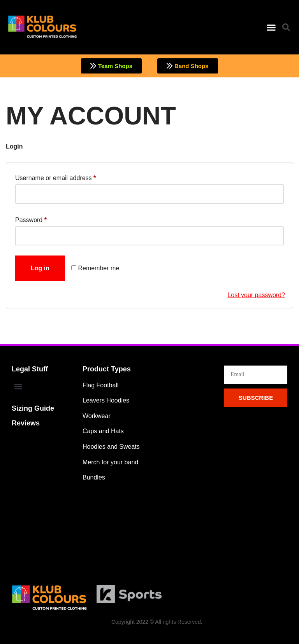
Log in (40, 268)
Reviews (26, 423)
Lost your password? (256, 295)
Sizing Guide (33, 408)
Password (31, 219)
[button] (271, 27)
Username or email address (55, 177)
